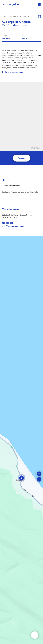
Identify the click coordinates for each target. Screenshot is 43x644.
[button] (22, 478)
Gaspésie (6, 38)
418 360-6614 (8, 223)
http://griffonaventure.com (13, 226)
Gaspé (24, 38)
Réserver (22, 158)
